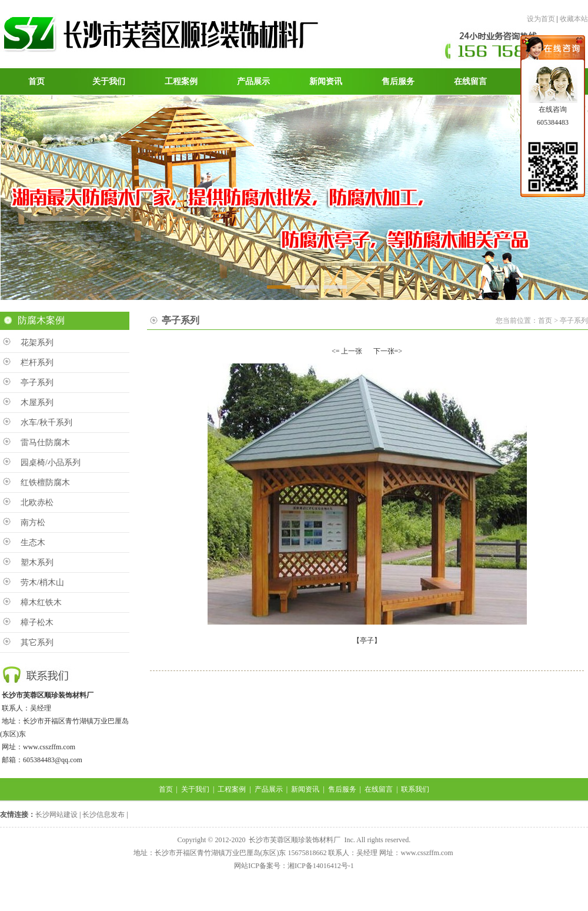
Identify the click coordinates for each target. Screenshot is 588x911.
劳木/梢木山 (42, 583)
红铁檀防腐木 (45, 483)
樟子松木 (37, 623)
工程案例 (232, 789)
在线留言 (379, 789)
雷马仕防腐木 (45, 443)
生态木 (33, 543)
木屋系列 (37, 403)
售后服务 (342, 789)
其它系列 (37, 643)
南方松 (33, 523)
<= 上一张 (347, 351)
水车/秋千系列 (46, 423)
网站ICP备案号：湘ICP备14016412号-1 (294, 866)
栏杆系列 (37, 363)
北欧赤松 (37, 503)
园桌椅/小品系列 (51, 463)
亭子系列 (37, 383)
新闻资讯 (305, 789)
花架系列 (37, 343)
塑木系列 (37, 563)
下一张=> (388, 351)
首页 (166, 789)
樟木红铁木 (41, 603)
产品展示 (269, 789)
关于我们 (195, 789)
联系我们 (415, 789)
